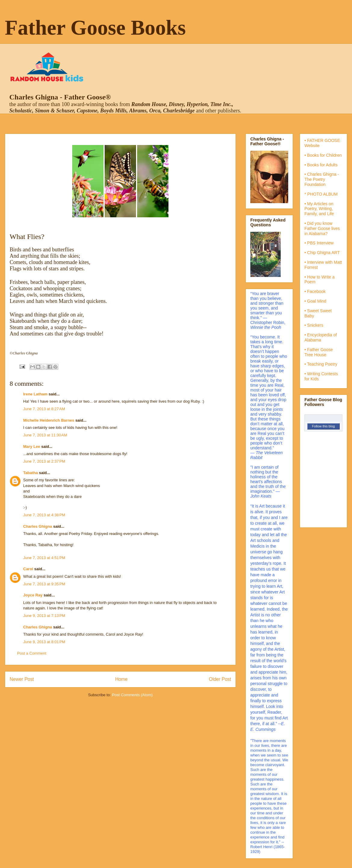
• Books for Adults (321, 165)
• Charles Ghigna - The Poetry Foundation (322, 179)
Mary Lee (32, 447)
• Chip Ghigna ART (322, 253)
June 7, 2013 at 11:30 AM (45, 435)
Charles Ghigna (38, 526)
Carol (28, 569)
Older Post (220, 679)
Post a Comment (32, 653)
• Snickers (314, 325)
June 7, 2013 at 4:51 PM (44, 558)
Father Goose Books (95, 28)
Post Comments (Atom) (132, 695)
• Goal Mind (315, 301)
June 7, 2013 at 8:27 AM (44, 409)
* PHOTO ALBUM (321, 194)
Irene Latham (35, 394)
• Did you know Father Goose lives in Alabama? (322, 228)
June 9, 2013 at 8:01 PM (44, 642)
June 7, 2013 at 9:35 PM (44, 584)
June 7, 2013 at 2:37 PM (44, 461)
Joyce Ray (33, 595)
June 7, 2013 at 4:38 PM (44, 515)
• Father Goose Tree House (319, 352)
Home (122, 679)
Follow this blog (323, 426)
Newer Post (22, 679)
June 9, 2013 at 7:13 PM (44, 616)
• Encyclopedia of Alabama (321, 337)
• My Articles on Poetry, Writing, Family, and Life (319, 209)
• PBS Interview (319, 243)
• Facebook (315, 291)
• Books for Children (323, 155)
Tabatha (31, 473)
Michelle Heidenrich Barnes (49, 420)
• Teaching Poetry (321, 364)
